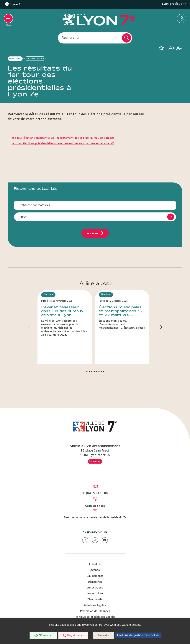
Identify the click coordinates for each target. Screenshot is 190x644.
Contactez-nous (95, 506)
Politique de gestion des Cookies (95, 617)
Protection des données (95, 611)
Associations (95, 588)
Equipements (95, 576)
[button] (161, 48)
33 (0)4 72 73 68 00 (95, 493)
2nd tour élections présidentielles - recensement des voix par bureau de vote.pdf (63, 145)
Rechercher (71, 38)
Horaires (95, 461)
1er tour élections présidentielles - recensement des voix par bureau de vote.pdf (63, 151)
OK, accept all (43, 635)
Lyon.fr (16, 4)
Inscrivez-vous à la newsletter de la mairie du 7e (95, 518)
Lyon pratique (174, 4)
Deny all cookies (73, 635)
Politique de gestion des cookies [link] (139, 635)
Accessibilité (95, 594)
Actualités (95, 564)
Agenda (95, 570)
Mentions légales (95, 605)
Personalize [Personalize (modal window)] (103, 635)
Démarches (95, 582)
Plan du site (95, 600)
